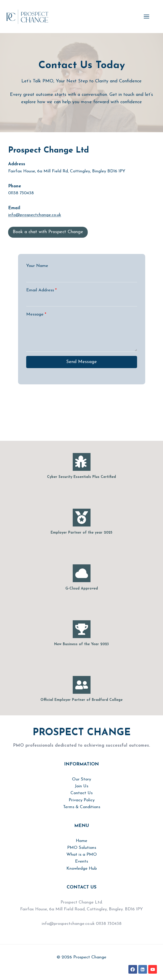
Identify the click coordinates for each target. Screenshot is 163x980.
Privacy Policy (82, 800)
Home (81, 841)
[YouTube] (153, 969)
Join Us (81, 786)
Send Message (81, 362)
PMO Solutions (82, 848)
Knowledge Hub (82, 869)
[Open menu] (149, 16)
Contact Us (81, 793)
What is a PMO (82, 855)
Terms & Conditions (82, 807)
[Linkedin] (143, 969)
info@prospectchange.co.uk (35, 215)
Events (81, 861)
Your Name (37, 266)
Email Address (41, 290)
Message (36, 314)
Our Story (81, 779)
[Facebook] (133, 969)
